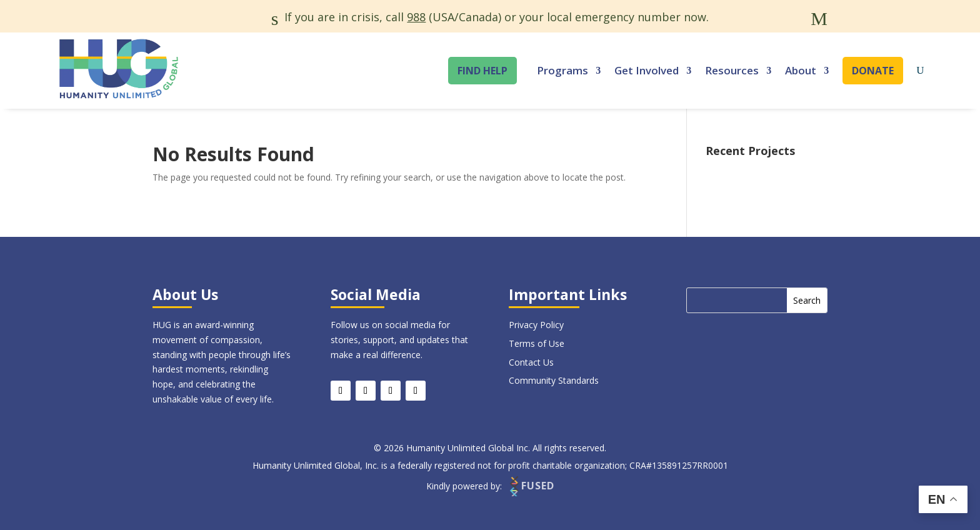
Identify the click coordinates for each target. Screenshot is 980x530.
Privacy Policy (536, 325)
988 (416, 17)
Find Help (482, 71)
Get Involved (647, 70)
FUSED (531, 486)
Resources (732, 70)
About (801, 70)
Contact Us (531, 362)
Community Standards (554, 380)
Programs (562, 70)
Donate (873, 71)
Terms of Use (537, 343)
